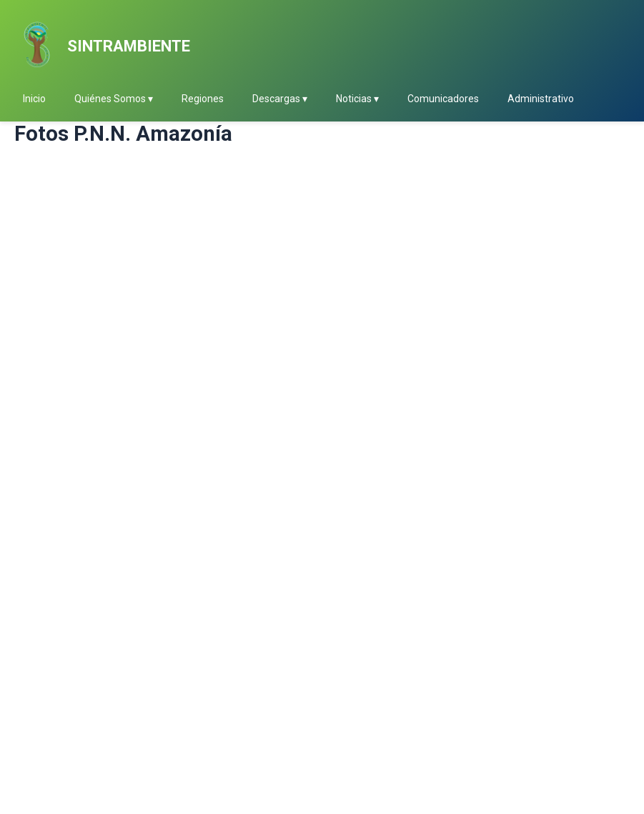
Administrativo (541, 99)
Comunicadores (443, 99)
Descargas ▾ (280, 99)
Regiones (203, 99)
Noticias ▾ (357, 99)
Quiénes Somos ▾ (114, 99)
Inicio (34, 99)
